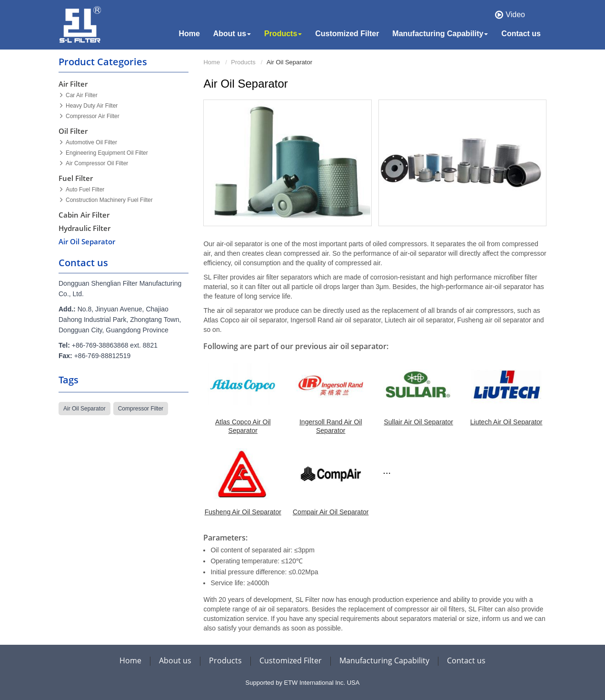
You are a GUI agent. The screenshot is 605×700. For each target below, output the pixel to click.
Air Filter (73, 84)
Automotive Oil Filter (91, 142)
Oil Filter (73, 131)
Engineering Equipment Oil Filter (107, 153)
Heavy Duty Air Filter (92, 106)
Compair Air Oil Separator (331, 512)
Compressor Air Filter (93, 116)
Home (189, 34)
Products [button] (283, 34)
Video (515, 15)
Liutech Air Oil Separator (506, 422)
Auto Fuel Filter (85, 190)
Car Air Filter (82, 95)
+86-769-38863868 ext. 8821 (115, 345)
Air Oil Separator (87, 241)
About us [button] (232, 34)
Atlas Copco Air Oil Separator (243, 426)
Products (243, 62)
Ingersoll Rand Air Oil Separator (331, 426)
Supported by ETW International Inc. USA (303, 683)
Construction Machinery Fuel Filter (109, 200)
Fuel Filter (76, 178)
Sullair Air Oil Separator (418, 422)
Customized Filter (347, 34)
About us (175, 660)
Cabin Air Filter (84, 215)
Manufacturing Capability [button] (440, 34)
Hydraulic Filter (84, 228)
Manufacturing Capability (384, 660)
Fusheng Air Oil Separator (243, 512)
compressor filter (141, 409)
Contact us (521, 34)
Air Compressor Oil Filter (97, 163)
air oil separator (84, 409)
